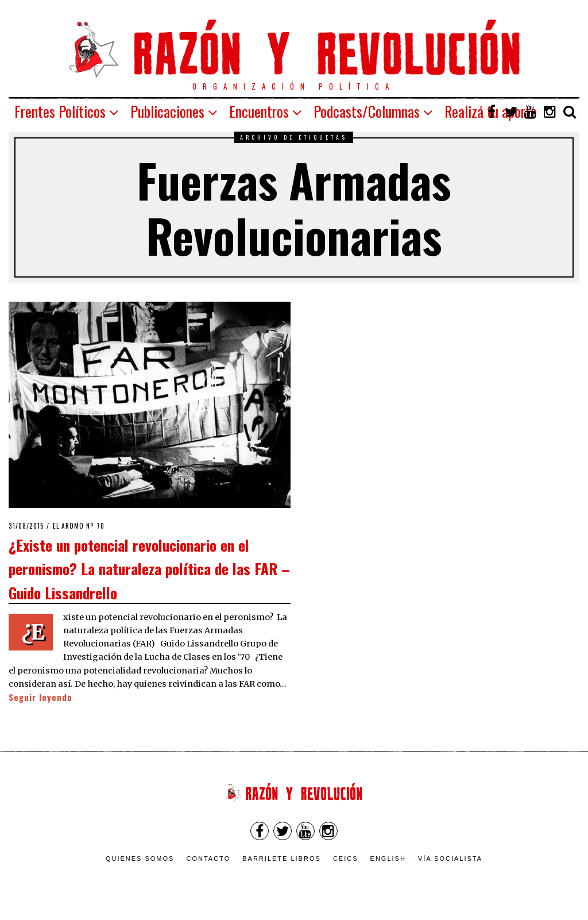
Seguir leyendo (40, 697)
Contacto (208, 859)
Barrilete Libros (282, 859)
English (388, 859)
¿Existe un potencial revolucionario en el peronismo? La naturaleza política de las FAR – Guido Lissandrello (149, 569)
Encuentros (259, 111)
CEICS (346, 859)
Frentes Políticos (60, 111)
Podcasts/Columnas (367, 111)
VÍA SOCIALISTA (450, 859)
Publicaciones (167, 111)
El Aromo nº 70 (79, 526)
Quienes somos (140, 859)
